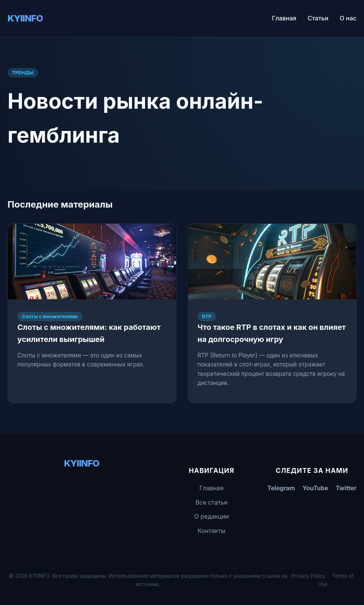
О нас (348, 18)
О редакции (212, 516)
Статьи (318, 18)
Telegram (281, 488)
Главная (284, 18)
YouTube (315, 488)
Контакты (212, 531)
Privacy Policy (308, 576)
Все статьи (211, 502)
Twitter (346, 488)
